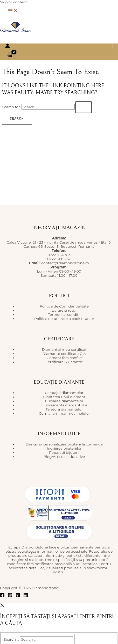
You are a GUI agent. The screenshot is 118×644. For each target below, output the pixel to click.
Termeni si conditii (64, 314)
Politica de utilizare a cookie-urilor (64, 319)
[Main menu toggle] (13, 11)
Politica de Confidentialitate (64, 306)
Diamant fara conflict (64, 358)
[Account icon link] (8, 46)
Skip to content (13, 2)
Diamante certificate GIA (64, 354)
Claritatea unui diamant (64, 397)
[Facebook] (2, 596)
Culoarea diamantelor (64, 401)
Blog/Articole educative (64, 457)
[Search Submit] (84, 107)
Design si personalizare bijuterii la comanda (64, 444)
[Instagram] (10, 596)
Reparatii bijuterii (64, 452)
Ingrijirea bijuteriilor (64, 448)
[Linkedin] (26, 596)
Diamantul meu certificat (64, 349)
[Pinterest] (18, 596)
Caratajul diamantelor (64, 393)
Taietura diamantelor (64, 409)
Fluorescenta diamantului (64, 405)
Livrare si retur (64, 310)
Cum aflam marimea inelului (64, 413)
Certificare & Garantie (64, 362)
